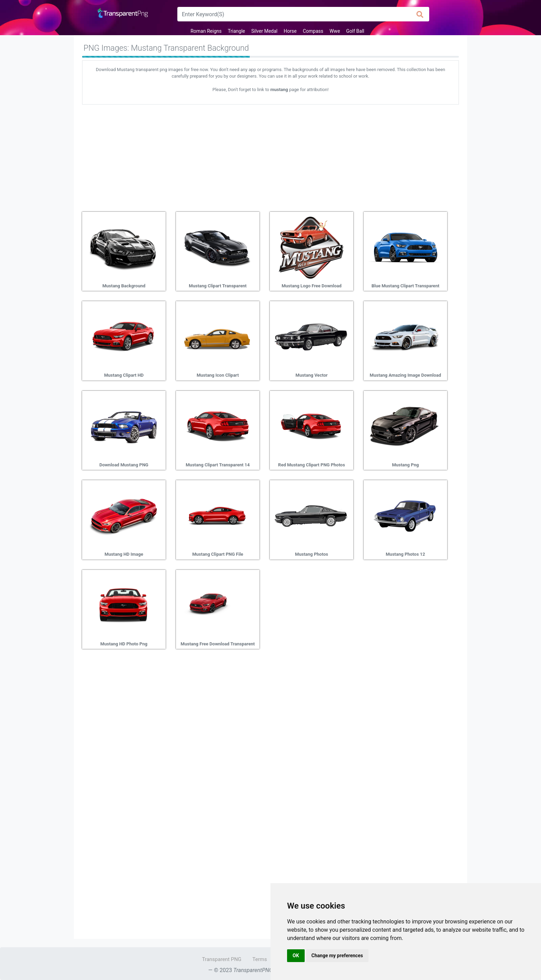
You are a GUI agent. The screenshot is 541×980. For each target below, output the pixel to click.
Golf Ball (355, 31)
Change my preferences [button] (337, 956)
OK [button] (296, 956)
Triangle (236, 31)
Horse (290, 31)
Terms (260, 959)
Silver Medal (264, 31)
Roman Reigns (206, 31)
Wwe (335, 31)
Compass (313, 31)
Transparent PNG (222, 959)
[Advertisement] (270, 156)
